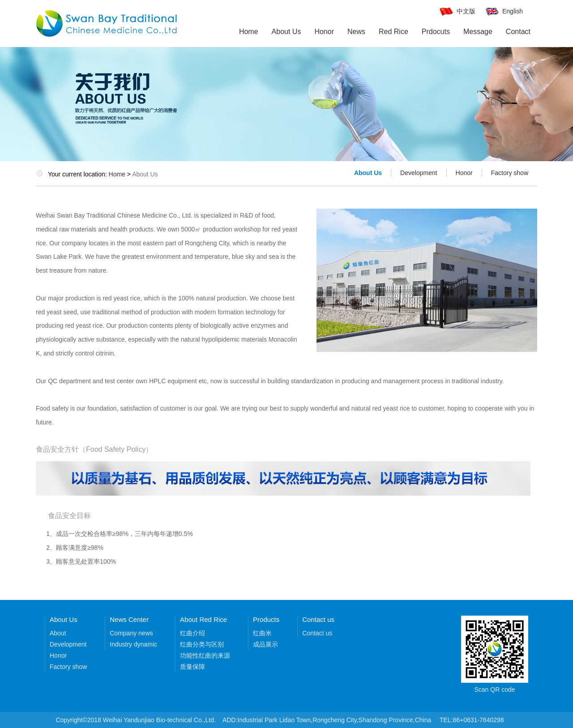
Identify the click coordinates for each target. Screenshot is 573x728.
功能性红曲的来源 (205, 655)
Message (478, 32)
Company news (131, 633)
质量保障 (192, 667)
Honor (324, 32)
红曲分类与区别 (202, 644)
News (356, 32)
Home (249, 32)
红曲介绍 (192, 633)
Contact (518, 32)
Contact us (317, 633)
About (58, 633)
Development (419, 173)
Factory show (510, 173)
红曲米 (262, 633)
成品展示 (265, 644)
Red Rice (393, 32)
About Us (286, 32)
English (513, 11)
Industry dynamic (133, 644)
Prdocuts (436, 32)
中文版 (466, 11)
